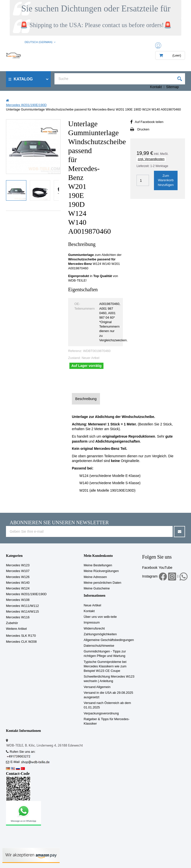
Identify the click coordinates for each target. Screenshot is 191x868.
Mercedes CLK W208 (21, 642)
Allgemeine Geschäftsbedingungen (109, 640)
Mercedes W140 (18, 583)
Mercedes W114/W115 (22, 611)
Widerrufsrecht (94, 628)
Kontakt (156, 87)
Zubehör (12, 623)
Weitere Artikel (16, 629)
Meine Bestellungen (98, 565)
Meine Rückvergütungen (101, 571)
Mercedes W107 (18, 571)
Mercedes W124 (18, 588)
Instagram (150, 576)
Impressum (92, 622)
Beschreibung (86, 399)
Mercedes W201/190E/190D (26, 594)
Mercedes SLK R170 (21, 636)
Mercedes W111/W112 (22, 606)
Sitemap (172, 87)
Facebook (150, 568)
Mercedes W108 (18, 600)
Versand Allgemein (97, 687)
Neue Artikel (93, 605)
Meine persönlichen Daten (103, 583)
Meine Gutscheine (97, 588)
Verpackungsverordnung (101, 713)
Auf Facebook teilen (149, 122)
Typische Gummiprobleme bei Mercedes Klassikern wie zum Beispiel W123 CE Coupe (105, 666)
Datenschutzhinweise (99, 646)
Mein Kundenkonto (98, 556)
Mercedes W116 (18, 617)
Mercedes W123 (18, 565)
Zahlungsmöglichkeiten (100, 634)
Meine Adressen (95, 577)
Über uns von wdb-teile (100, 617)
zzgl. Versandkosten (151, 159)
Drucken (143, 129)
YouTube (166, 568)
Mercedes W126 (18, 577)
